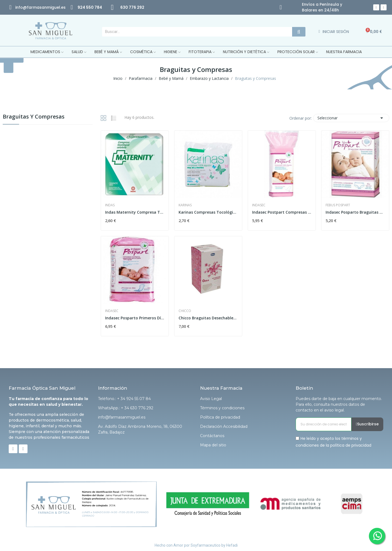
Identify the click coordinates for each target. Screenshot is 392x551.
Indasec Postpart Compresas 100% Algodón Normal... (282, 212)
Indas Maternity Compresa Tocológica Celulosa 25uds (135, 212)
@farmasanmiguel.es (44, 7)
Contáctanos (212, 436)
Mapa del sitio (213, 445)
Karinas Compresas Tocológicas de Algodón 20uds (208, 212)
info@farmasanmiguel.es (122, 417)
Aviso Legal (211, 399)
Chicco (185, 311)
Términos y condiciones (222, 408)
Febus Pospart (338, 205)
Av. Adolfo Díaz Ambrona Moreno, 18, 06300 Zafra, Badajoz (140, 429)
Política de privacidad (220, 417)
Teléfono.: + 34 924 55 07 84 (124, 399)
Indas (110, 205)
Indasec (259, 205)
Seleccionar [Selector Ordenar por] (351, 118)
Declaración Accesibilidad (224, 426)
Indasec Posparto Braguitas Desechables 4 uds (355, 212)
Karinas (185, 205)
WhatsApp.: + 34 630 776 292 (126, 408)
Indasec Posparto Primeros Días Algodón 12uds (135, 318)
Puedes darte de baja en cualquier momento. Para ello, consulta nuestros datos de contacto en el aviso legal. (339, 404)
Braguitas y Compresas (34, 117)
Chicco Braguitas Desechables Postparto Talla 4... (208, 318)
